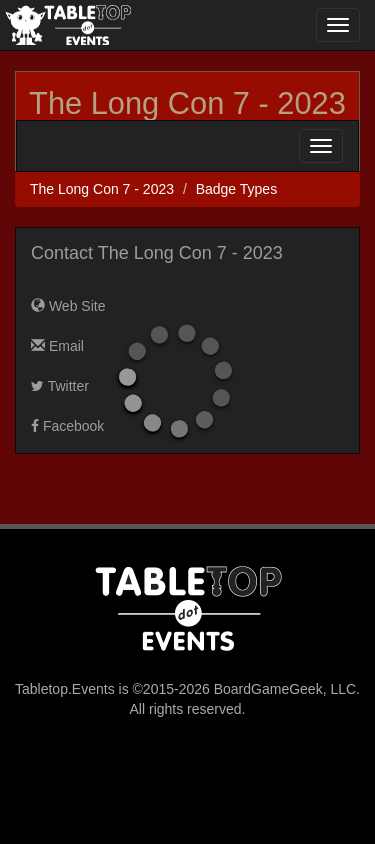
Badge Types (236, 189)
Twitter (60, 386)
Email (57, 346)
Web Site (68, 306)
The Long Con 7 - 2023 (187, 103)
